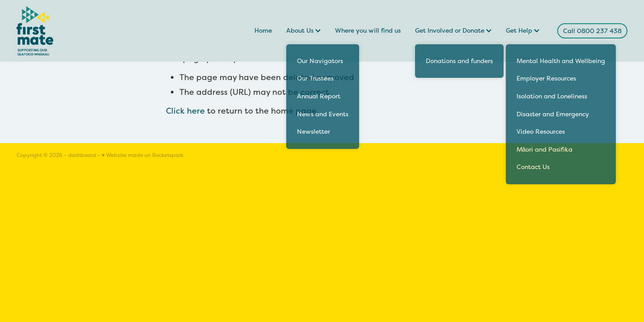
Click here (185, 111)
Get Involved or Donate (453, 30)
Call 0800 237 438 (592, 31)
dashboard (82, 155)
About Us (303, 30)
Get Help (523, 30)
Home (263, 30)
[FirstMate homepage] (78, 31)
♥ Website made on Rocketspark (142, 155)
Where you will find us (368, 30)
